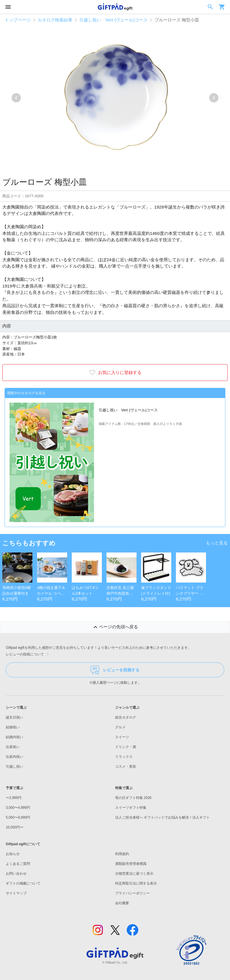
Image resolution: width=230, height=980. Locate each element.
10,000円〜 (15, 827)
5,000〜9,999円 (18, 817)
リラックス (124, 757)
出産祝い (13, 747)
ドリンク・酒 (126, 747)
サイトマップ (16, 893)
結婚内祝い (14, 737)
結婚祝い (13, 727)
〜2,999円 (14, 798)
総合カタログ (126, 717)
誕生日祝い (14, 717)
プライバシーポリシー (133, 893)
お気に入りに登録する (115, 373)
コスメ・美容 (126, 767)
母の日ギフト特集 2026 (133, 798)
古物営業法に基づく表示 (134, 874)
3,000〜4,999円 (18, 808)
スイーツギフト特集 (131, 808)
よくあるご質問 (18, 864)
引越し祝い (14, 767)
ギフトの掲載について (23, 883)
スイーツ (122, 737)
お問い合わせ (16, 874)
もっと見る (217, 543)
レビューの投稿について (28, 654)
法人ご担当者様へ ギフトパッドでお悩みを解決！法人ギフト (162, 817)
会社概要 (122, 903)
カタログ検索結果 (55, 20)
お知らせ (13, 854)
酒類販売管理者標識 (131, 864)
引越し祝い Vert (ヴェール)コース (113, 20)
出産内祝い (14, 757)
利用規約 (122, 854)
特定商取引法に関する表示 (136, 883)
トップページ (18, 20)
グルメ (120, 727)
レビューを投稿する (115, 670)
